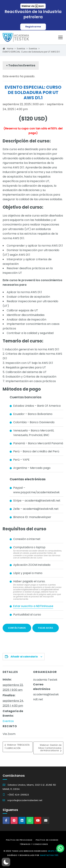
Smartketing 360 (49, 855)
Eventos (8, 721)
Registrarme (33, 27)
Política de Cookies (47, 840)
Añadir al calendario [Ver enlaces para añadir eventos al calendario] (24, 657)
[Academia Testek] (16, 37)
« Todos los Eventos (21, 65)
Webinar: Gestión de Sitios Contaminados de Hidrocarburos (50, 748)
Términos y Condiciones (34, 844)
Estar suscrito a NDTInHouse (33, 606)
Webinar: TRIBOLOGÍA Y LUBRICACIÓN (17, 747)
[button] (6, 862)
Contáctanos (17, 628)
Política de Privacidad (19, 840)
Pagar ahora (46, 628)
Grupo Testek (55, 851)
